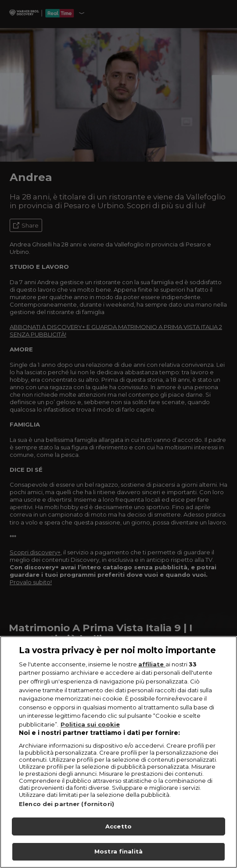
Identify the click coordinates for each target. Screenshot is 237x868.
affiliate (152, 666)
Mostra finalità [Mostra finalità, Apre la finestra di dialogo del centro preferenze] (118, 853)
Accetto (118, 828)
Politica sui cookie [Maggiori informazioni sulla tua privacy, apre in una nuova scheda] (90, 726)
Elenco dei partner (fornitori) (66, 805)
